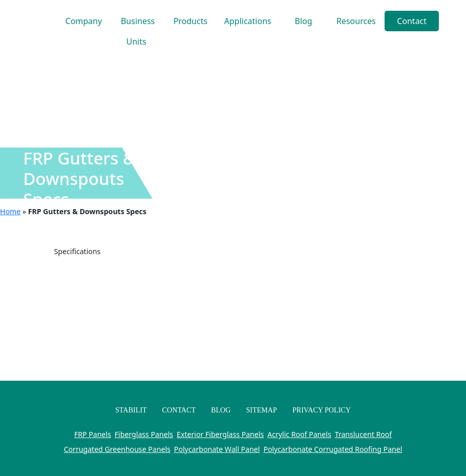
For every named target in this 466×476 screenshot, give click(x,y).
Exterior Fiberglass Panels (220, 434)
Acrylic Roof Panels (299, 434)
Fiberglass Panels (144, 434)
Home (10, 211)
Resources (356, 21)
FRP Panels (93, 434)
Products (191, 21)
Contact (412, 21)
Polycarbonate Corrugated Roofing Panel (333, 449)
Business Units (138, 23)
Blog (304, 21)
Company (84, 21)
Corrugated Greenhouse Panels (117, 449)
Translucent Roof (363, 434)
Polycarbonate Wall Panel (217, 449)
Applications (248, 21)
